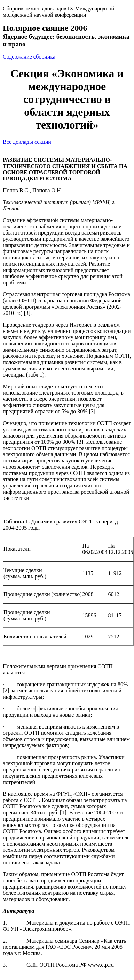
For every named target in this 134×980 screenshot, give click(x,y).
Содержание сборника (29, 57)
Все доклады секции (27, 142)
